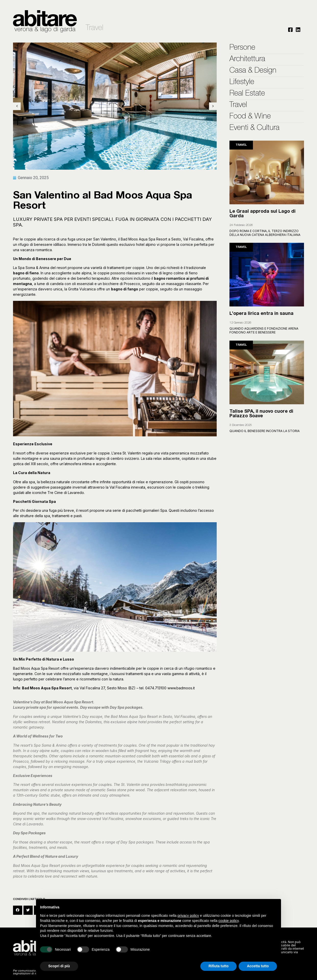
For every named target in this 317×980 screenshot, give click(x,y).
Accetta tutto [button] (258, 966)
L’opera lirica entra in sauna (261, 314)
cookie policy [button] (229, 921)
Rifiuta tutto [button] (219, 966)
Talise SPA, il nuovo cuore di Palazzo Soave (261, 414)
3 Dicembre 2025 (241, 425)
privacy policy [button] (188, 916)
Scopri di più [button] (59, 966)
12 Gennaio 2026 (240, 323)
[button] (18, 910)
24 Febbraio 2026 (241, 225)
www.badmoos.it (181, 688)
